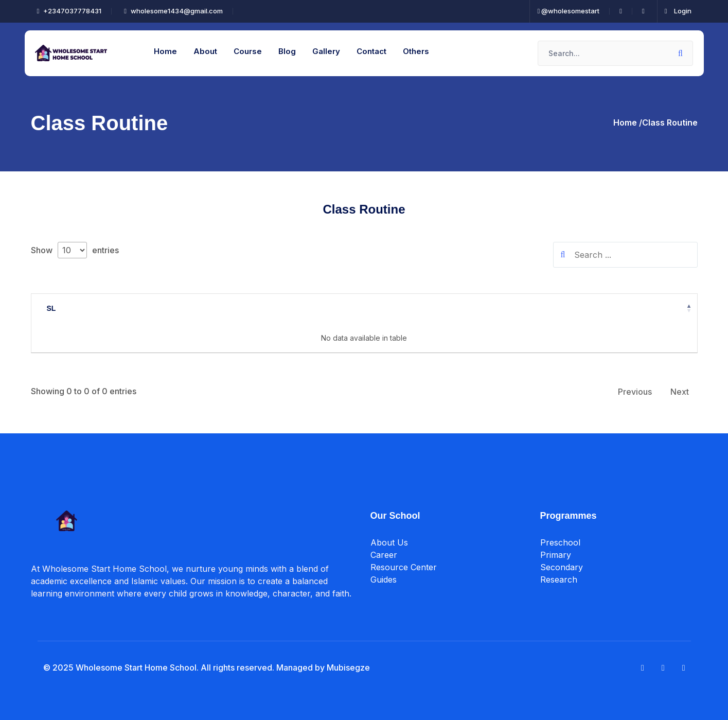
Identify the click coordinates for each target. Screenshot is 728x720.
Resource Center (404, 568)
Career (384, 555)
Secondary (562, 568)
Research (559, 580)
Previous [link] (635, 392)
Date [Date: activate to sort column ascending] (361, 308)
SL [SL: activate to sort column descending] (51, 308)
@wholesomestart (569, 11)
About (205, 51)
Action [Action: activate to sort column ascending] (531, 308)
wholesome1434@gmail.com (173, 11)
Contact (371, 51)
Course (248, 51)
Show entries (75, 250)
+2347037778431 (69, 11)
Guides (384, 580)
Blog (287, 51)
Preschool (560, 543)
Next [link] (680, 392)
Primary (556, 555)
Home (165, 51)
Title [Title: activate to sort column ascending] (197, 308)
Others (416, 51)
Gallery (326, 51)
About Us (389, 543)
